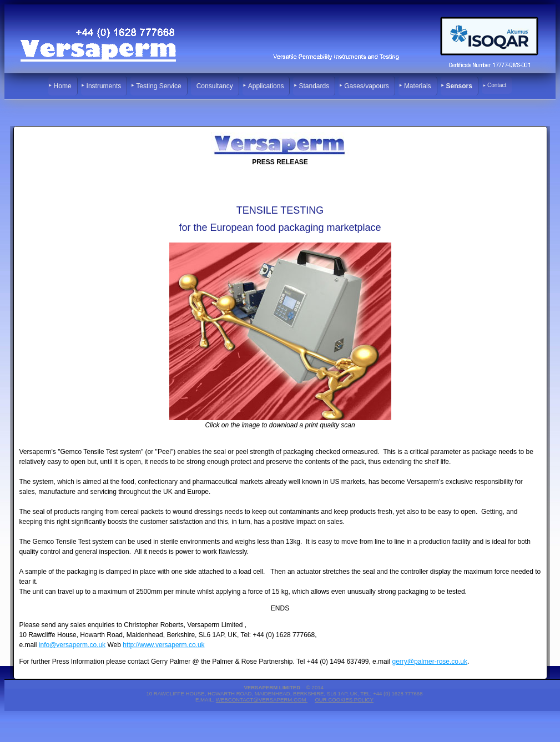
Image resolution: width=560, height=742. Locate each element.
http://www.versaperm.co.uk (163, 645)
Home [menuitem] (63, 86)
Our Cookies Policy (344, 700)
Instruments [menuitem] (104, 86)
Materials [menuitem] (418, 86)
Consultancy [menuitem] (215, 86)
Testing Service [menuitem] (158, 86)
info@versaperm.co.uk (72, 645)
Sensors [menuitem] (459, 86)
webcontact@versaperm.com (262, 700)
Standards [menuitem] (314, 86)
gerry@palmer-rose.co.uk (430, 662)
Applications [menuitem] (266, 86)
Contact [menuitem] (497, 85)
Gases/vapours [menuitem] (367, 86)
